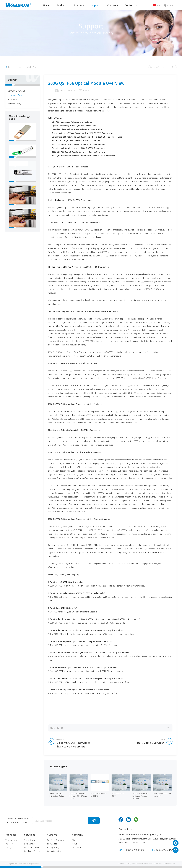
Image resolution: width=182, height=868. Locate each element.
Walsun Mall (170, 5)
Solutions (79, 5)
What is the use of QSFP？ (118, 795)
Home (46, 5)
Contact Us (131, 5)
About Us (76, 840)
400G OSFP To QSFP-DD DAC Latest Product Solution (141, 796)
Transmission (11, 840)
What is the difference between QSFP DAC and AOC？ (78, 796)
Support (96, 5)
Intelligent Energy (32, 851)
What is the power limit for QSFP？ (99, 795)
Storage (9, 848)
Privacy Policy (14, 100)
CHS (157, 5)
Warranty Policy (15, 104)
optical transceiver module (147, 864)
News (75, 844)
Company (113, 5)
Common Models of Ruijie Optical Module (56, 795)
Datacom (9, 844)
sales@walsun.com (166, 850)
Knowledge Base (30, 68)
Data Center (29, 844)
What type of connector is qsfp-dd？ (162, 795)
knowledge (52, 844)
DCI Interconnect (32, 848)
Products (62, 5)
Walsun (21, 864)
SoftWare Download (16, 91)
